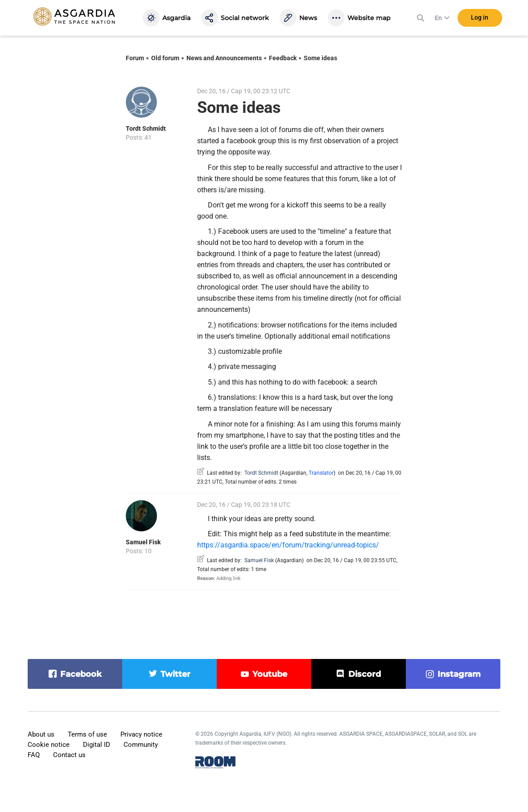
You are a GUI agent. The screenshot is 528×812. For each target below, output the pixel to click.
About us (41, 734)
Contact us (69, 755)
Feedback (283, 58)
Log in (480, 17)
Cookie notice (49, 745)
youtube (270, 674)
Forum (135, 58)
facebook (81, 674)
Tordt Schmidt (146, 128)
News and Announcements (224, 58)
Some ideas (320, 58)
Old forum (165, 58)
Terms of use (87, 734)
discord (365, 674)
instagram (459, 674)
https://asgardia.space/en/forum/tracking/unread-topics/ (288, 545)
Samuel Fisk (143, 542)
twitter (175, 674)
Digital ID (97, 745)
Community (141, 745)
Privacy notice (141, 734)
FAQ (34, 755)
